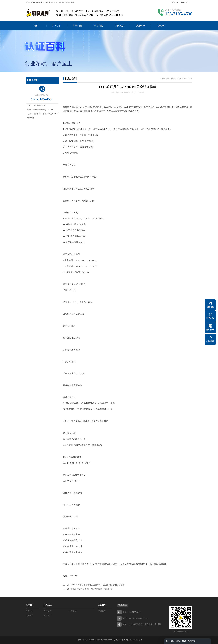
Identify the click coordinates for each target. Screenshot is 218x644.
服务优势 (140, 26)
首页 (36, 26)
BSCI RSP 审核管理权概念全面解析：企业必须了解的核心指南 (98, 585)
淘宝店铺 (175, 2)
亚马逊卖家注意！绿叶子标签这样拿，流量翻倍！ (92, 589)
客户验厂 (48, 611)
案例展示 (119, 26)
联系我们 (185, 2)
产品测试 (73, 611)
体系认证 (48, 605)
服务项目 (57, 26)
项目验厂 (48, 616)
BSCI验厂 (75, 576)
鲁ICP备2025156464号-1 (132, 640)
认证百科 (78, 26)
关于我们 (161, 26)
